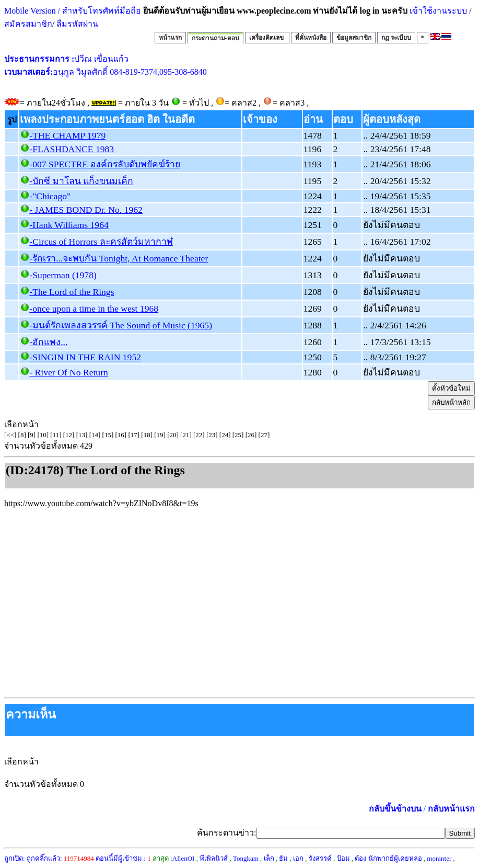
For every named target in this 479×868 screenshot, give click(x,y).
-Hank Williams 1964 (69, 225)
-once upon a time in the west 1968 (94, 309)
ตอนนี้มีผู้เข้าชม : (123, 858)
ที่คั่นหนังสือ (311, 38)
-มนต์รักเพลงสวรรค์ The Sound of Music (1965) (121, 325)
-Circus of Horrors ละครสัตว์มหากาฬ (101, 242)
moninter (439, 858)
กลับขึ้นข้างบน (395, 809)
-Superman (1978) (63, 275)
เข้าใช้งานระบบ (437, 11)
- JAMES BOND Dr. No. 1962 (86, 210)
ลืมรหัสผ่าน (76, 24)
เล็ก (269, 858)
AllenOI (184, 858)
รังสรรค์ (320, 858)
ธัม (283, 858)
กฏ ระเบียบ (396, 38)
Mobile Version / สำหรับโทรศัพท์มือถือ (73, 11)
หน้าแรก (170, 38)
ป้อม (343, 858)
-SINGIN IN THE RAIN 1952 (85, 357)
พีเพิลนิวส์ (214, 858)
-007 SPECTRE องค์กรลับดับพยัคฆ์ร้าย (104, 164)
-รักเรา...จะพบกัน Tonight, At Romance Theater (119, 258)
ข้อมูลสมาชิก (354, 38)
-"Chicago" (50, 196)
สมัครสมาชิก (28, 24)
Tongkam (246, 858)
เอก (298, 858)
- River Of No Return (69, 372)
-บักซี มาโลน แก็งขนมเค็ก (81, 181)
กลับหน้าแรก (451, 809)
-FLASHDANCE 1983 (72, 149)
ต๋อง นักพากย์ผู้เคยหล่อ (388, 858)
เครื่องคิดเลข (267, 38)
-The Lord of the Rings (72, 292)
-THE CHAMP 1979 (67, 135)
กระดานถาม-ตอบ (215, 38)
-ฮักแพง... (48, 342)
